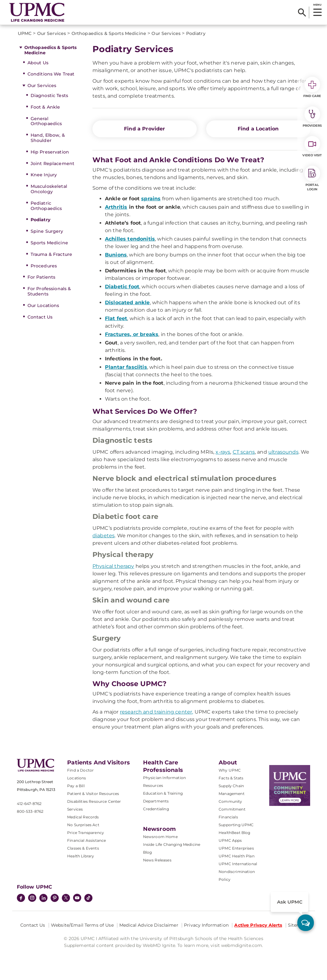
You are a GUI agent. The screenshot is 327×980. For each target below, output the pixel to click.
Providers (312, 117)
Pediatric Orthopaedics (46, 206)
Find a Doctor (80, 770)
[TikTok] (88, 898)
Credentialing (156, 809)
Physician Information (164, 778)
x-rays (223, 452)
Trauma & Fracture (51, 254)
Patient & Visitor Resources (93, 794)
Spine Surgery (47, 231)
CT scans (244, 452)
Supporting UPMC (236, 825)
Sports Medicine (49, 243)
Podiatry (40, 220)
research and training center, (157, 712)
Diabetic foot (122, 287)
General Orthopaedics (46, 121)
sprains (151, 199)
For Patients (42, 277)
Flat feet (116, 318)
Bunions (116, 255)
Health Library (81, 856)
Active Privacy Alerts (258, 925)
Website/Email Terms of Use (82, 925)
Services (75, 809)
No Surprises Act (83, 825)
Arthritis (116, 207)
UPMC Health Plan (237, 856)
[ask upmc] (306, 923)
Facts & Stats (231, 778)
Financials (228, 817)
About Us (38, 63)
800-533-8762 (30, 811)
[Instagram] (32, 899)
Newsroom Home (160, 837)
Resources (153, 785)
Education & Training (163, 793)
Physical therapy (113, 566)
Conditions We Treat (51, 74)
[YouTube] (77, 899)
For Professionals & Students (49, 291)
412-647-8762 (29, 804)
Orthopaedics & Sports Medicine (51, 50)
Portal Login (312, 178)
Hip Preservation (50, 152)
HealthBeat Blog (234, 833)
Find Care (312, 87)
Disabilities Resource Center (94, 801)
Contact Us (40, 317)
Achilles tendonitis (130, 239)
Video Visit (312, 147)
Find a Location (258, 129)
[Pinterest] (55, 899)
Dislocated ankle (127, 302)
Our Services (42, 85)
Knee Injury (44, 175)
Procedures (44, 266)
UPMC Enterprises (236, 848)
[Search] (302, 12)
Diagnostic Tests (49, 95)
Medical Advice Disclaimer (149, 925)
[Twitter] (66, 898)
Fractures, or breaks (132, 334)
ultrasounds (283, 452)
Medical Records (83, 817)
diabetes (104, 536)
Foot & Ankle (45, 107)
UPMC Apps (230, 840)
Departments (156, 801)
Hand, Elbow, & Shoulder (48, 138)
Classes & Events (83, 848)
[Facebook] (21, 899)
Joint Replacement (52, 163)
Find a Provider (144, 129)
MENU (317, 5)
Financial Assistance (87, 840)
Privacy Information (206, 925)
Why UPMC (230, 770)
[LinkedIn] (43, 899)
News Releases (157, 860)
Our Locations (43, 305)
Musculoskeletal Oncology (49, 189)
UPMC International (238, 864)
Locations (77, 778)
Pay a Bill (76, 786)
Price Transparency (86, 833)
